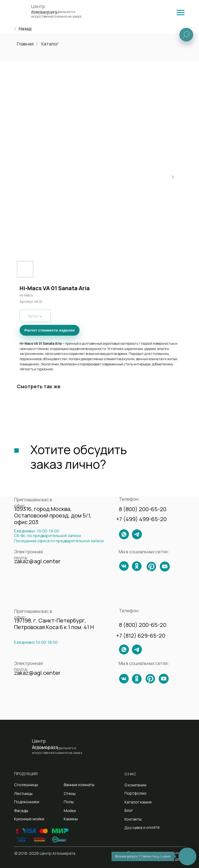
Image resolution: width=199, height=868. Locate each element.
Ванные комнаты (79, 785)
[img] (181, 13)
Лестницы (23, 793)
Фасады (21, 811)
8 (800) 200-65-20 (143, 509)
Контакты (133, 819)
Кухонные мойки (29, 819)
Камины (71, 819)
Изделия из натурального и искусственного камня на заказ (56, 14)
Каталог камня (138, 802)
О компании (135, 785)
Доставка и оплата (142, 827)
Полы (69, 802)
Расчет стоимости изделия (50, 330)
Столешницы (26, 785)
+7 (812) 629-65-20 (141, 636)
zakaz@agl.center (37, 561)
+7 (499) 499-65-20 (141, 519)
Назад (25, 29)
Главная (25, 44)
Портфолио (136, 793)
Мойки (70, 811)
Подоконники (27, 802)
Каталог (50, 44)
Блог (129, 810)
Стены (70, 793)
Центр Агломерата (45, 744)
